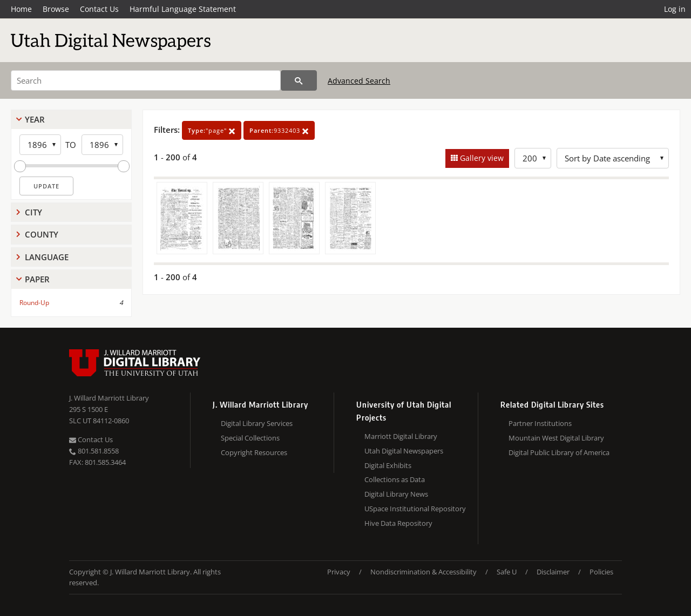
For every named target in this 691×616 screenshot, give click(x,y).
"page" (212, 130)
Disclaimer (553, 572)
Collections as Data (395, 479)
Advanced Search (359, 81)
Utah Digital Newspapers (404, 451)
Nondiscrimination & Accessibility (424, 572)
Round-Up (34, 303)
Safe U (507, 572)
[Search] (146, 80)
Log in (675, 9)
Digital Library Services (257, 423)
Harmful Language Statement (183, 9)
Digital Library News (396, 494)
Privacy (339, 572)
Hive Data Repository (398, 523)
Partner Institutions (540, 423)
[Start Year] (40, 145)
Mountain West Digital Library (556, 438)
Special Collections (250, 438)
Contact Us (99, 9)
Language (47, 257)
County (42, 234)
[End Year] (102, 145)
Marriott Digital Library (401, 436)
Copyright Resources (254, 452)
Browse (56, 9)
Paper (37, 279)
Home (21, 9)
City (33, 212)
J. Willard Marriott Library (109, 398)
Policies (601, 572)
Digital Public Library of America (559, 452)
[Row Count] (533, 158)
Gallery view (481, 158)
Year (35, 119)
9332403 (279, 130)
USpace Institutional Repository (415, 509)
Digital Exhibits (388, 465)
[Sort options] (613, 158)
